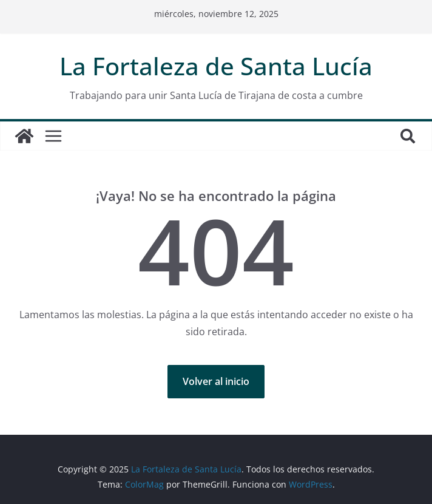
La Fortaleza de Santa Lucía (216, 66)
